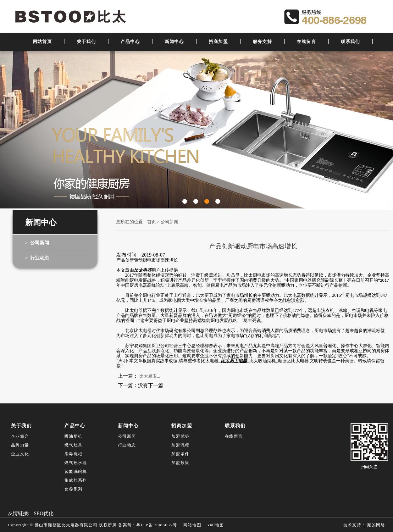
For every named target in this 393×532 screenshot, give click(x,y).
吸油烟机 (73, 436)
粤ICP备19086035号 (156, 525)
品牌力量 (20, 445)
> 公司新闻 (37, 243)
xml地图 (216, 525)
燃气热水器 (76, 463)
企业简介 (20, 436)
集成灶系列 (76, 480)
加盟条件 (180, 454)
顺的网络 (375, 525)
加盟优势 (180, 436)
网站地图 (192, 525)
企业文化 (20, 454)
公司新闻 (169, 222)
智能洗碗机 (76, 471)
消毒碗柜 (73, 454)
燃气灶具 (73, 445)
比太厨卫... (150, 376)
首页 (152, 222)
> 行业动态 (37, 258)
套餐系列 (73, 489)
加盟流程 (180, 445)
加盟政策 (180, 463)
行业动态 (127, 445)
